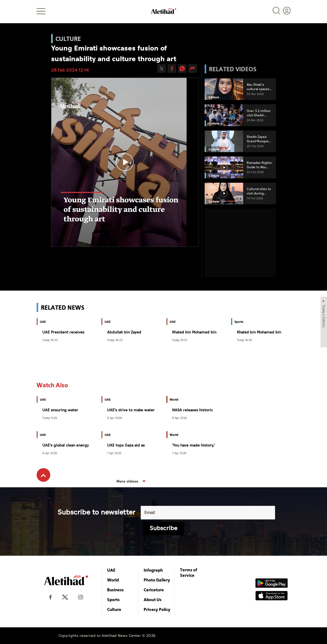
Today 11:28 (50, 418)
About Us (153, 599)
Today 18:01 (180, 340)
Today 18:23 (115, 340)
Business (115, 590)
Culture (114, 609)
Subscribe (163, 528)
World (113, 580)
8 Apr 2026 (114, 418)
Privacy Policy (157, 609)
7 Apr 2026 (114, 453)
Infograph (153, 570)
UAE (111, 570)
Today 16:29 (244, 340)
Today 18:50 (50, 340)
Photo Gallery (157, 580)
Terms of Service (189, 572)
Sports (113, 599)
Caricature (154, 590)
